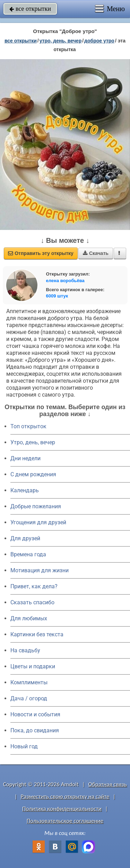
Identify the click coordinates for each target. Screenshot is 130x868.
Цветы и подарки (33, 666)
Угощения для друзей (38, 522)
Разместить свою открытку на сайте (65, 797)
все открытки (30, 9)
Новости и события (35, 714)
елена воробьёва (65, 281)
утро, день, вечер (61, 41)
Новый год (24, 746)
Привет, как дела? (34, 586)
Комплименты (29, 682)
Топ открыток (28, 426)
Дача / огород (29, 698)
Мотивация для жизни (40, 570)
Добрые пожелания (36, 506)
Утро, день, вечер (33, 442)
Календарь (25, 490)
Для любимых (29, 618)
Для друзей (25, 538)
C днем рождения (33, 474)
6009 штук (57, 296)
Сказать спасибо (32, 602)
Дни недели (25, 458)
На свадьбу (25, 650)
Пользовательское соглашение (65, 821)
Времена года (28, 554)
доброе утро (99, 41)
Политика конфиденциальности (62, 809)
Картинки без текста (37, 634)
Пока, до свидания (35, 730)
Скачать (96, 253)
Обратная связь (107, 784)
